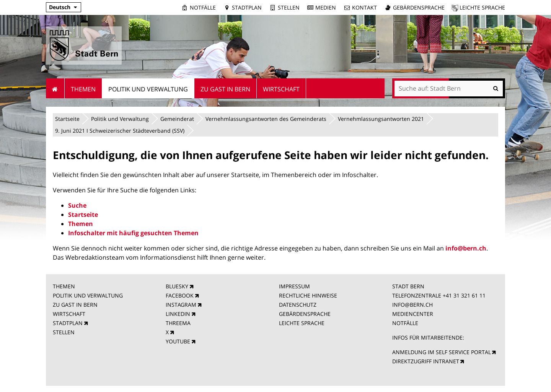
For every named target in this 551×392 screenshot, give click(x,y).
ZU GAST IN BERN (75, 305)
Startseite (67, 119)
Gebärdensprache (419, 7)
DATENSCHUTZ (298, 305)
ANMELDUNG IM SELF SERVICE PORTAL (442, 352)
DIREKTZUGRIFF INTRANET (426, 361)
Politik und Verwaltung (120, 119)
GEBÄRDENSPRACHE (305, 314)
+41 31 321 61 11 (464, 295)
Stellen (289, 7)
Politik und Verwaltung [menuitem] (148, 89)
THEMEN (64, 286)
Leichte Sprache (482, 7)
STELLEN (64, 332)
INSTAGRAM (181, 305)
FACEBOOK (180, 295)
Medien (326, 7)
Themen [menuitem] (83, 89)
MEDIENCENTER (413, 314)
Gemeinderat (177, 119)
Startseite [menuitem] (55, 88)
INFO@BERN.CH (412, 305)
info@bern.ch (466, 248)
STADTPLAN (68, 323)
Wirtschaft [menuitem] (281, 89)
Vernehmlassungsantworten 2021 (381, 119)
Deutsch (60, 7)
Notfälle (203, 7)
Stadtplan (247, 7)
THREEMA (178, 323)
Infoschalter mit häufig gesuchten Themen (133, 233)
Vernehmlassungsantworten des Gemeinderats (266, 119)
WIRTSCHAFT (69, 314)
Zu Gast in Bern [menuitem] (225, 89)
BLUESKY (177, 286)
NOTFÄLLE (405, 323)
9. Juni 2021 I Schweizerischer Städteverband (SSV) (120, 131)
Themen (81, 224)
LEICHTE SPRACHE (302, 323)
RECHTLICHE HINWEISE (308, 295)
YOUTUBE (178, 341)
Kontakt (364, 7)
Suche (77, 205)
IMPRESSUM (294, 286)
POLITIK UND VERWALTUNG (88, 295)
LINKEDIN (178, 314)
